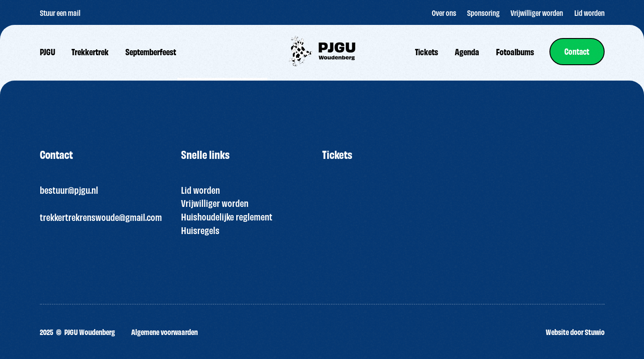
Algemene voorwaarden (165, 332)
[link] (577, 52)
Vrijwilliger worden (215, 203)
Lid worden (200, 190)
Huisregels (200, 230)
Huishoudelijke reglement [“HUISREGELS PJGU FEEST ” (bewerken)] (227, 216)
